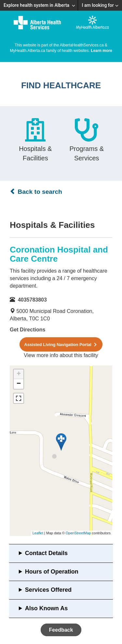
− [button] (19, 384)
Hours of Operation (52, 572)
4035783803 (32, 300)
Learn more (101, 51)
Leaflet (38, 533)
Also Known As (46, 608)
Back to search (36, 192)
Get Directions (27, 330)
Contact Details (46, 553)
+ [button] (19, 374)
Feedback (61, 630)
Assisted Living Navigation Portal (61, 345)
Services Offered (48, 590)
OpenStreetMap (78, 533)
